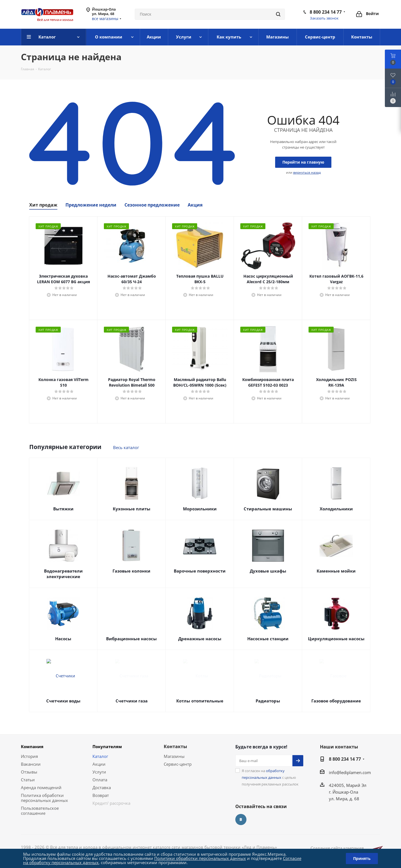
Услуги (99, 772)
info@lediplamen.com (350, 772)
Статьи (28, 780)
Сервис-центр (178, 764)
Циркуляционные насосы (336, 639)
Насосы (63, 639)
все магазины (105, 19)
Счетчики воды (63, 701)
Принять (362, 858)
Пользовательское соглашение (40, 811)
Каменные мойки (336, 571)
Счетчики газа (132, 701)
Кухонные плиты (132, 509)
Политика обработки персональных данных (44, 798)
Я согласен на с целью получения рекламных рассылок (270, 777)
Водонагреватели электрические (63, 574)
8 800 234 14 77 (326, 12)
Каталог (100, 756)
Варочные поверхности (200, 571)
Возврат (101, 795)
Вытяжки (63, 509)
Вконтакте (241, 819)
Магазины (174, 756)
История (29, 756)
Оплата (100, 780)
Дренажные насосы (200, 639)
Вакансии (31, 764)
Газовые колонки (131, 571)
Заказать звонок (324, 18)
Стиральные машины (268, 509)
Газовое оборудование (336, 701)
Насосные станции (268, 639)
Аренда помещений (41, 787)
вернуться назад (307, 172)
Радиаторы (268, 701)
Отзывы (29, 772)
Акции (99, 764)
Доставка (102, 787)
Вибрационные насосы (131, 639)
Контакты (175, 746)
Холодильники (336, 509)
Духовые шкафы (268, 571)
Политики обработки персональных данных (200, 858)
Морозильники (200, 509)
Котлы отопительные (200, 701)
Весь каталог (126, 447)
